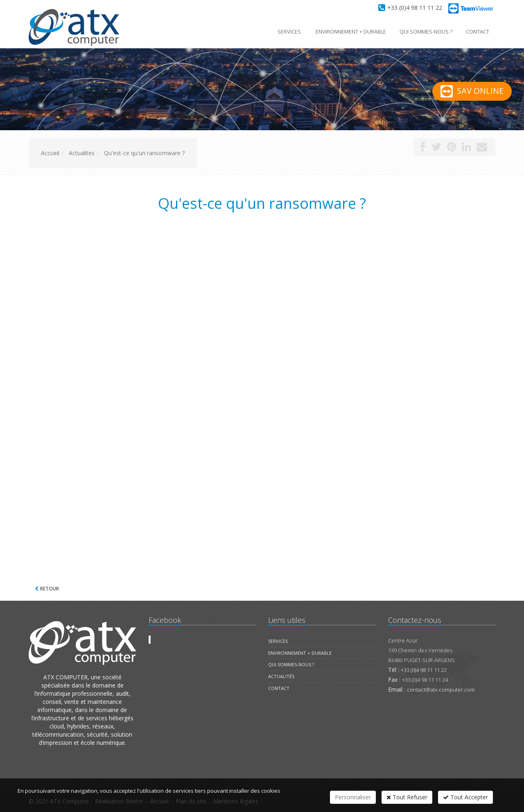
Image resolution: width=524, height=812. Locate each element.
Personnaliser (353, 797)
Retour (50, 589)
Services (289, 32)
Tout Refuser (407, 797)
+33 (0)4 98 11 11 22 (415, 8)
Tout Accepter (465, 797)
